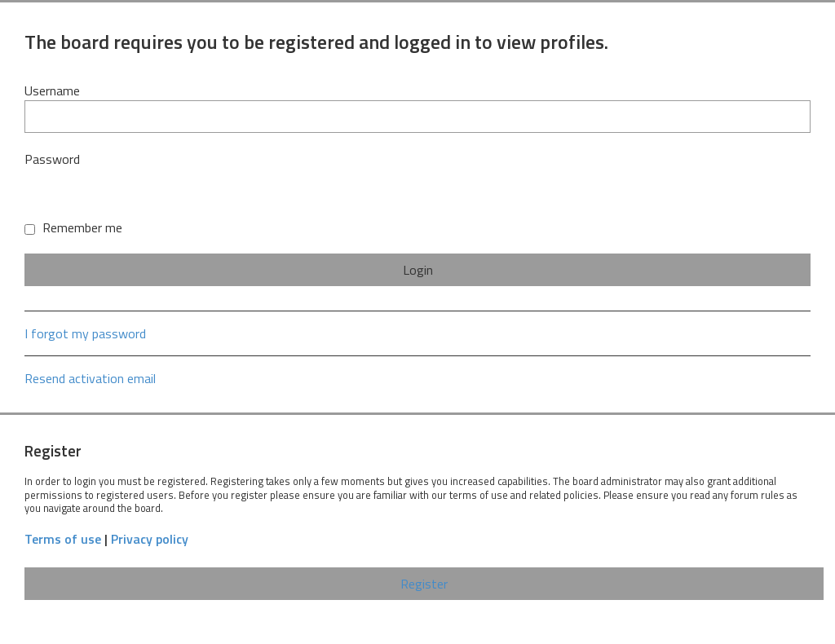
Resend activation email (90, 378)
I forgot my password (85, 333)
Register (424, 584)
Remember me (73, 227)
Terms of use (63, 539)
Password (52, 159)
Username (52, 90)
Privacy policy (150, 539)
